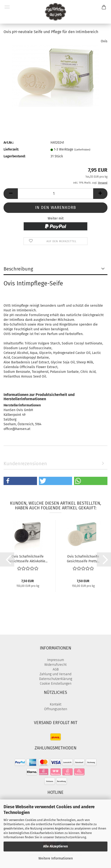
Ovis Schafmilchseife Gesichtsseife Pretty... (83, 559)
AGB (56, 669)
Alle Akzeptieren (55, 846)
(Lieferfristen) (82, 150)
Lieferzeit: (11, 149)
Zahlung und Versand (55, 674)
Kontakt (56, 704)
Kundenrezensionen (25, 464)
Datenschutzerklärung (70, 837)
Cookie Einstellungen (56, 684)
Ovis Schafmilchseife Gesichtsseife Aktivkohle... (28, 559)
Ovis (104, 41)
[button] (11, 194)
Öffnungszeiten (56, 709)
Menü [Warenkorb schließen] (7, 7)
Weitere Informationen (56, 858)
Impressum (56, 660)
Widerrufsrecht (55, 665)
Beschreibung (18, 269)
